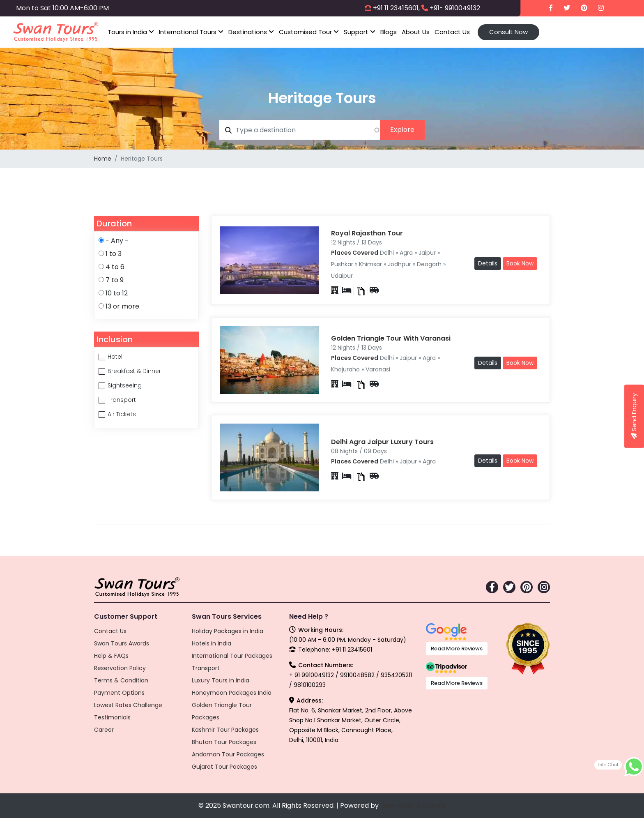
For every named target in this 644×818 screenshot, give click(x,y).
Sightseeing (125, 385)
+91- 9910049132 (455, 8)
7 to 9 (115, 280)
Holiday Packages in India (228, 631)
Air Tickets (122, 414)
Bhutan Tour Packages (224, 742)
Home (103, 159)
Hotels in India (212, 643)
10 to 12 (117, 293)
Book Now (520, 263)
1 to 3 (114, 254)
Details (488, 263)
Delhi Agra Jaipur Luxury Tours (382, 442)
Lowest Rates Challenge (128, 705)
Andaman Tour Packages (228, 754)
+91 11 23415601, (396, 8)
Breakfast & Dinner (134, 371)
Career (104, 730)
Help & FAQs (111, 656)
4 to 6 (115, 267)
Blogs (389, 32)
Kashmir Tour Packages (225, 730)
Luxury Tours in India (221, 680)
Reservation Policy (120, 668)
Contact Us (452, 32)
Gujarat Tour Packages (224, 767)
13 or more (122, 306)
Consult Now (508, 32)
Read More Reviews (457, 649)
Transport (122, 400)
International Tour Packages (232, 656)
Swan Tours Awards (122, 643)
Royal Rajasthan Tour (367, 233)
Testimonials (112, 717)
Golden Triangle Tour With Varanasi (391, 338)
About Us (416, 32)
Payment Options (119, 693)
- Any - (117, 241)
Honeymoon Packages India (232, 693)
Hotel (115, 357)
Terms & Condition (121, 680)
